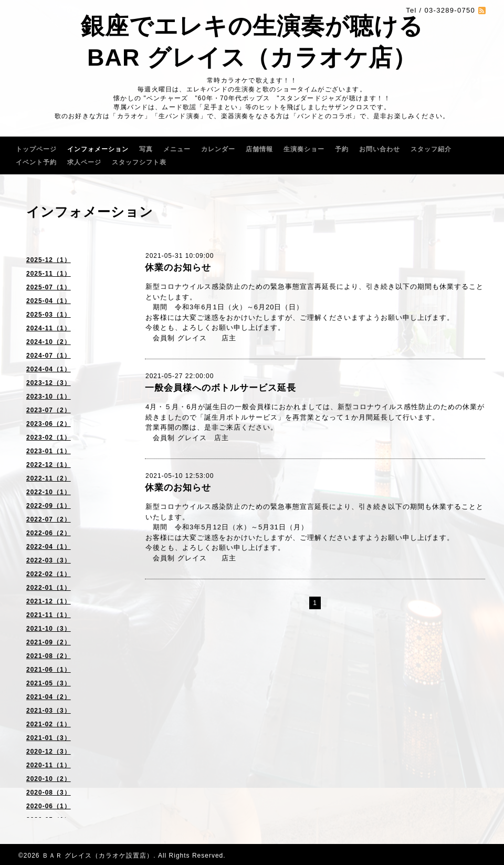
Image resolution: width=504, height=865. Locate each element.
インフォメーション (98, 149)
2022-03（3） (49, 560)
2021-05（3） (49, 683)
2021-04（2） (49, 697)
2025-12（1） (49, 260)
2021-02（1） (49, 724)
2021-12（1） (49, 601)
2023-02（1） (49, 437)
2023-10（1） (49, 397)
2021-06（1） (49, 670)
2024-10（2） (49, 342)
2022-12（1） (49, 465)
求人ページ (84, 162)
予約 (342, 149)
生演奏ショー (304, 149)
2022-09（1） (49, 506)
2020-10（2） (49, 779)
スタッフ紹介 (431, 149)
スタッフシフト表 (139, 162)
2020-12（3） (49, 752)
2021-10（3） (49, 629)
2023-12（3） (49, 383)
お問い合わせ (380, 149)
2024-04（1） (49, 369)
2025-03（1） (49, 315)
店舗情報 (259, 149)
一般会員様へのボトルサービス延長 (220, 388)
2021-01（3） (49, 738)
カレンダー (218, 149)
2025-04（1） (49, 301)
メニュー (177, 149)
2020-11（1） (49, 765)
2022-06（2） (49, 533)
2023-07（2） (49, 410)
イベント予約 (36, 162)
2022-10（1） (49, 492)
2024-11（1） (49, 328)
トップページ (36, 149)
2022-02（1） (49, 574)
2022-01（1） (49, 588)
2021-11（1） (49, 615)
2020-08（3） (49, 793)
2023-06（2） (49, 424)
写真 (146, 149)
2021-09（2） (49, 642)
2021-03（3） (49, 711)
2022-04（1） (49, 547)
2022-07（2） (49, 519)
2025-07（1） (49, 287)
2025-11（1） (49, 274)
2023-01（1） (49, 451)
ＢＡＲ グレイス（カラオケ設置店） (98, 856)
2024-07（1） (49, 356)
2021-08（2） (49, 656)
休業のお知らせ (178, 268)
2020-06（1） (49, 806)
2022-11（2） (49, 478)
